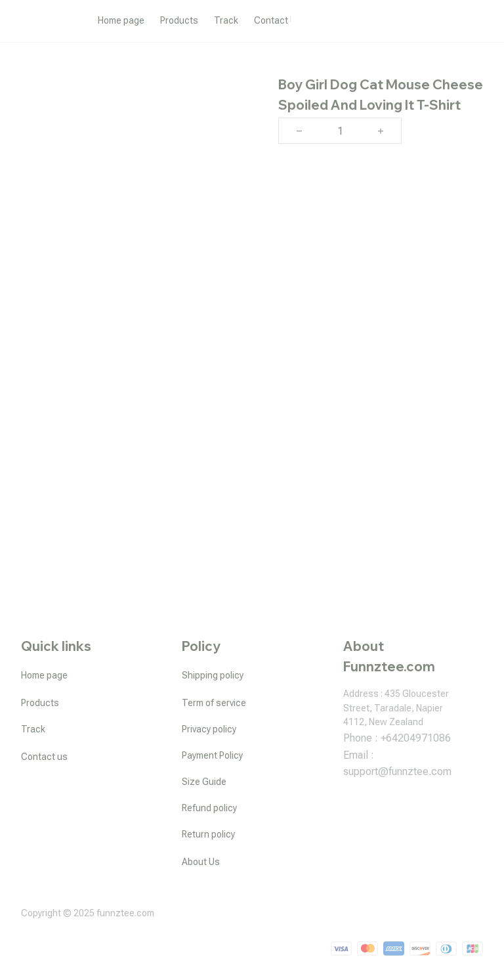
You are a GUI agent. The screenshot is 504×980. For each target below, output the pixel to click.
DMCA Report (455, 919)
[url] (397, 772)
